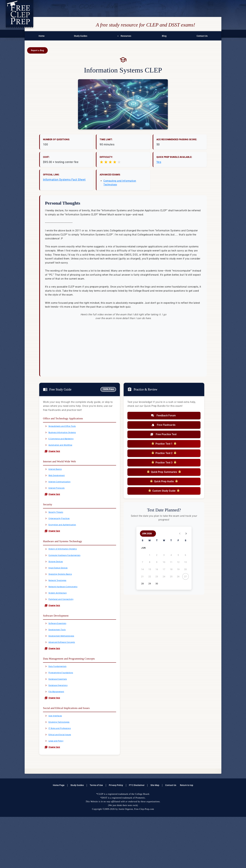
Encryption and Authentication (65, 540)
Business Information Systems (65, 434)
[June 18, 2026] (171, 569)
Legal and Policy (57, 790)
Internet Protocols (57, 499)
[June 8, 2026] (150, 562)
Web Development (58, 484)
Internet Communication (61, 491)
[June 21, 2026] (142, 577)
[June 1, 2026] (150, 555)
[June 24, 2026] (164, 577)
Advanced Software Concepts (64, 677)
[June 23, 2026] (157, 577)
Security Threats (57, 525)
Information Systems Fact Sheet (64, 180)
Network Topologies (59, 605)
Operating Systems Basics (63, 597)
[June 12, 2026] (178, 562)
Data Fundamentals (59, 703)
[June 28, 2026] (142, 584)
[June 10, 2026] (164, 562)
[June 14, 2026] (142, 569)
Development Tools (58, 662)
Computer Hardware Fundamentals (68, 575)
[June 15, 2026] (150, 569)
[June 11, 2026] (171, 562)
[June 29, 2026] (150, 584)
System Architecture (59, 620)
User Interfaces (56, 760)
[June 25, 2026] (171, 577)
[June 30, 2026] (157, 584)
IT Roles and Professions (62, 775)
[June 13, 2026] (185, 562)
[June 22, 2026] (150, 577)
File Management (57, 733)
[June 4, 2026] (171, 555)
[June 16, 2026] (157, 569)
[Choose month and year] (148, 534)
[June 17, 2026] (164, 569)
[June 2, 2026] (157, 555)
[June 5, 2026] (178, 555)
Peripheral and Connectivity (63, 627)
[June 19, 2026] (178, 569)
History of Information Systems (66, 567)
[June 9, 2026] (157, 562)
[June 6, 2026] (185, 555)
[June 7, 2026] (142, 562)
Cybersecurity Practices (61, 533)
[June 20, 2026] (185, 569)
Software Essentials (59, 654)
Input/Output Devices (60, 590)
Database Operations (59, 726)
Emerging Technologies (61, 768)
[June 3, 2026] (164, 555)
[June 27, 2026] (185, 577)
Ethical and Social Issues (62, 783)
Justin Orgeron (126, 860)
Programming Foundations (63, 711)
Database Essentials (59, 718)
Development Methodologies (64, 669)
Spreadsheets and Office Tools (65, 427)
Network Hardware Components (66, 612)
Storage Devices (57, 582)
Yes (159, 162)
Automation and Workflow (62, 449)
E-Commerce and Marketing (63, 442)
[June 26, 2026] (178, 577)
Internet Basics (56, 476)
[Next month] (186, 534)
